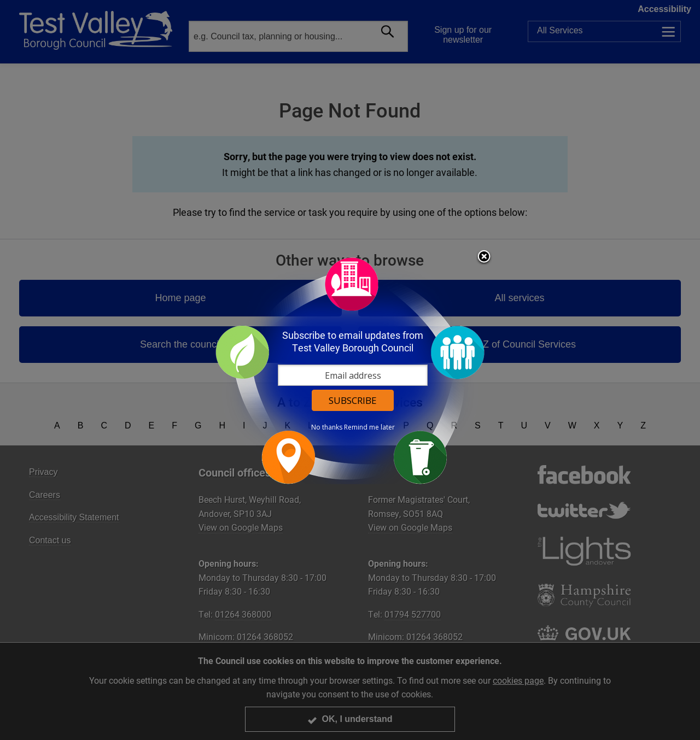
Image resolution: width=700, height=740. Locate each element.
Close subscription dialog (484, 257)
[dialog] (350, 370)
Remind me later (369, 427)
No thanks (327, 427)
